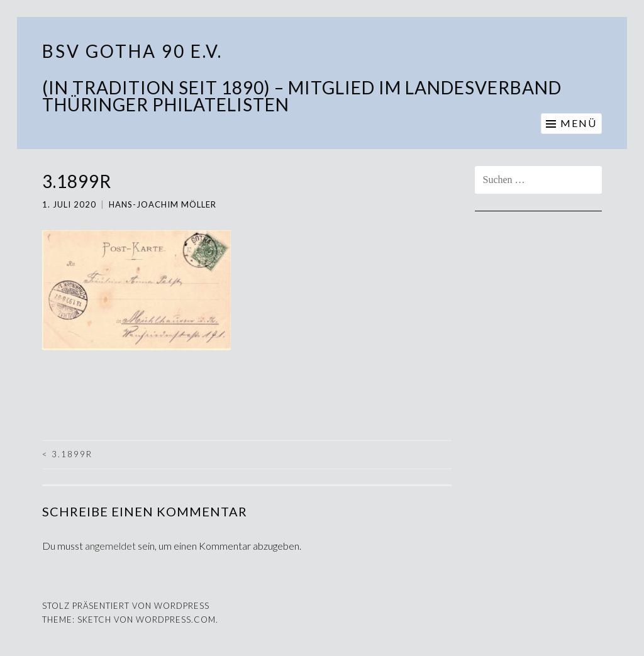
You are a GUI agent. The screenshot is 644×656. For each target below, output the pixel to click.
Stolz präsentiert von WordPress (126, 606)
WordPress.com (176, 620)
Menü (579, 123)
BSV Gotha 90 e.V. (132, 51)
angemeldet (110, 546)
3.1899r (67, 454)
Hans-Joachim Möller (163, 204)
